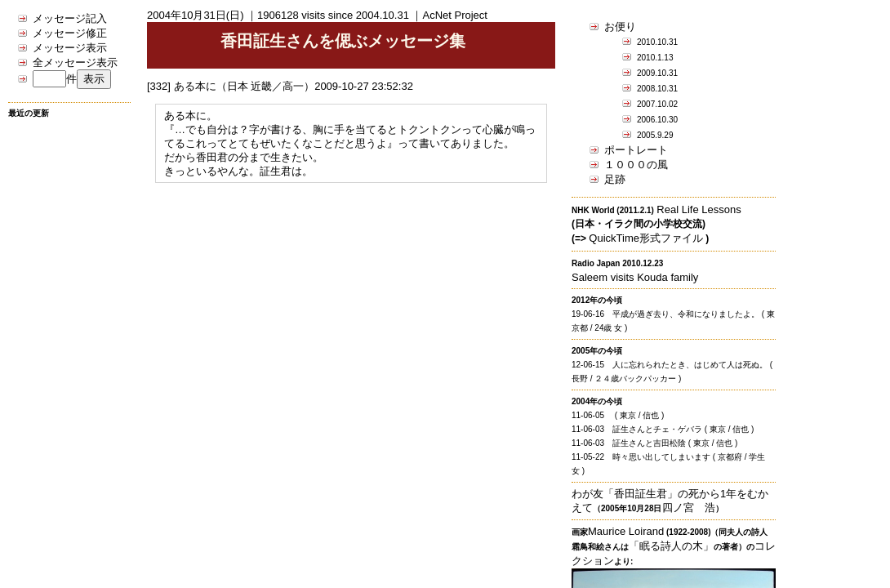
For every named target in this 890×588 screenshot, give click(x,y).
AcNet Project (454, 15)
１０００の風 (636, 165)
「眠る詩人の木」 (671, 546)
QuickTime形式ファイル (646, 238)
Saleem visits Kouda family (635, 277)
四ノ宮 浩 (689, 508)
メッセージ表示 (70, 48)
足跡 (615, 179)
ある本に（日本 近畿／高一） (245, 86)
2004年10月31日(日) (196, 15)
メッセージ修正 (70, 33)
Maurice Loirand (626, 531)
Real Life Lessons (699, 209)
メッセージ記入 (70, 18)
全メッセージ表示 (75, 62)
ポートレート (636, 150)
